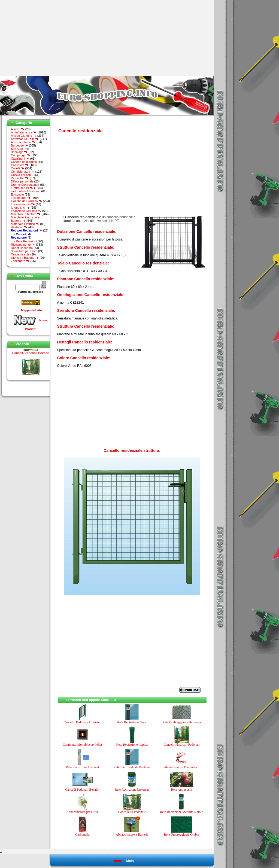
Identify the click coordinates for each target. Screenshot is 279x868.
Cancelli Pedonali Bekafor (82, 790)
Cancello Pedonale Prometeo (82, 722)
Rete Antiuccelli (182, 790)
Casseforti (20, 165)
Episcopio (17, 194)
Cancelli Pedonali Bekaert (31, 356)
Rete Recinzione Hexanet (83, 767)
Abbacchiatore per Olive (83, 812)
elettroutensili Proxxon (26, 191)
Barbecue (19, 145)
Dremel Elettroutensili (25, 185)
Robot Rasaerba (22, 248)
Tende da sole (20, 254)
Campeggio (21, 155)
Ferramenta (21, 198)
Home (117, 861)
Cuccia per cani (21, 175)
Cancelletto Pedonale (132, 812)
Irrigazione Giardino (26, 211)
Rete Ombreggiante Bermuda (182, 722)
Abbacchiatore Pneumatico (182, 767)
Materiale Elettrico (25, 224)
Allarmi (18, 129)
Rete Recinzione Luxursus (132, 790)
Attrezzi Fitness (23, 142)
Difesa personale (22, 181)
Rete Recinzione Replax (132, 745)
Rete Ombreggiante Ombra (182, 835)
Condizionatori (23, 172)
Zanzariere (20, 261)
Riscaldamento (23, 245)
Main (130, 861)
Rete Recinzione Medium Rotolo (181, 812)
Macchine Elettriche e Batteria (25, 219)
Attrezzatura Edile (25, 139)
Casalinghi (20, 159)
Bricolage (19, 152)
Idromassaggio (23, 204)
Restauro (19, 227)
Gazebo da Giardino (27, 201)
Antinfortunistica (24, 132)
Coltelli (18, 168)
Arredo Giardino (24, 136)
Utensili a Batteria (25, 258)
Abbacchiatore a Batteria (132, 835)
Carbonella (82, 835)
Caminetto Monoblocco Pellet (83, 745)
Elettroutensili (22, 188)
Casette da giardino (24, 162)
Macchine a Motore (26, 214)
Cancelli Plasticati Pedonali (182, 745)
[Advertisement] (46, 38)
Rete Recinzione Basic (132, 722)
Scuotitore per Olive (24, 251)
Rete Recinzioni (26, 241)
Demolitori (20, 178)
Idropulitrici (20, 208)
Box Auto (17, 149)
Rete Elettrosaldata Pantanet (132, 767)
